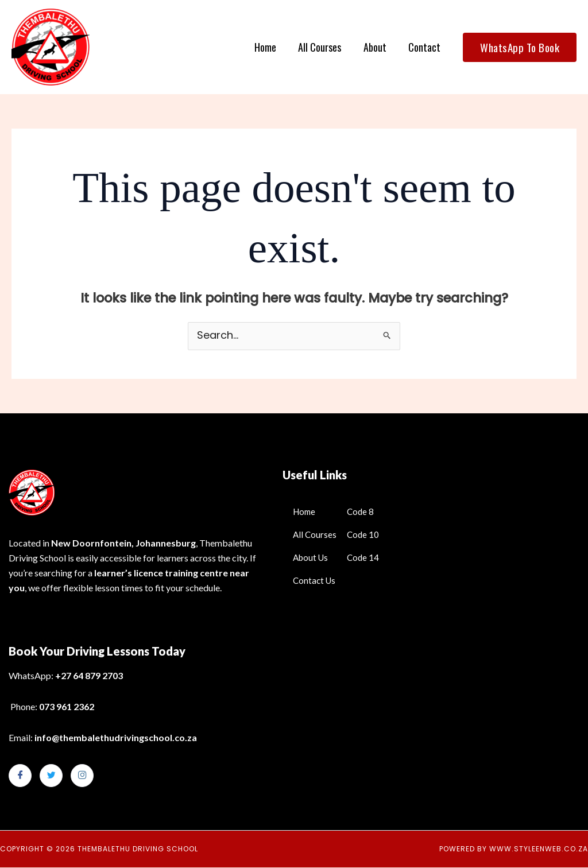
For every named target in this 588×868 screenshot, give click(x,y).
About (377, 47)
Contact (425, 47)
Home (270, 47)
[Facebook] (20, 776)
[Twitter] (51, 776)
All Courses (323, 47)
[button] (520, 47)
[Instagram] (82, 776)
